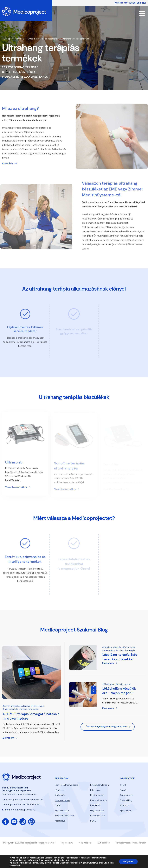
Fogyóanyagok (127, 795)
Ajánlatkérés (126, 810)
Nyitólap (6, 39)
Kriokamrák (60, 795)
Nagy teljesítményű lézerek (67, 785)
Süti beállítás (104, 843)
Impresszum (67, 843)
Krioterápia (95, 790)
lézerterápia (109, 650)
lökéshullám (109, 684)
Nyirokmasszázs (98, 815)
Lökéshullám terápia (99, 785)
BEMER (94, 821)
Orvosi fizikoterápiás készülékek (43, 39)
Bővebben (8, 160)
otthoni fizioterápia (29, 709)
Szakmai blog (126, 800)
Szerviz (123, 790)
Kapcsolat (125, 805)
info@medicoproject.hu (23, 809)
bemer (7, 706)
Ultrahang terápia (63, 800)
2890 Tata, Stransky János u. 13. (19, 794)
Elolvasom (8, 738)
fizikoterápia (38, 706)
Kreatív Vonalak (139, 843)
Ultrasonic (14, 464)
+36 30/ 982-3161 (137, 3)
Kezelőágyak (60, 821)
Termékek (19, 39)
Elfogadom (128, 862)
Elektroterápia (97, 795)
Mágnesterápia (97, 810)
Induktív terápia (62, 810)
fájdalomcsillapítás (21, 706)
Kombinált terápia (98, 800)
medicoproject (124, 684)
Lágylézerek (60, 790)
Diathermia (95, 805)
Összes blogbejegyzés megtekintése (106, 727)
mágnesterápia (11, 709)
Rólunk (123, 785)
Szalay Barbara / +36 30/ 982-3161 (26, 799)
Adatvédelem (85, 843)
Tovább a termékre (16, 489)
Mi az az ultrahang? (20, 105)
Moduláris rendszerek (64, 815)
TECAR (58, 805)
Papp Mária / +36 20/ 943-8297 (24, 804)
